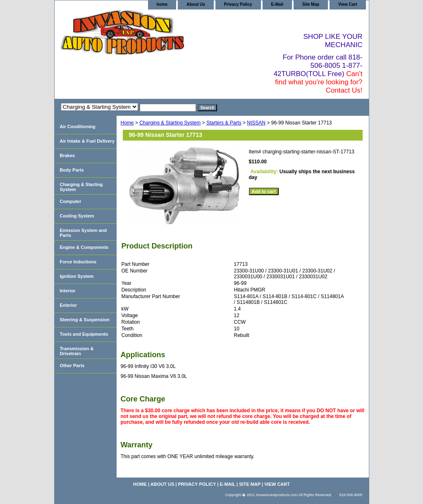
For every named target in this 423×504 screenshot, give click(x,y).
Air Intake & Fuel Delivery (87, 141)
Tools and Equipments (84, 334)
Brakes (68, 155)
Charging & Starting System (170, 123)
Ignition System (77, 276)
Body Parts (72, 170)
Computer (71, 201)
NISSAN (256, 123)
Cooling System (77, 216)
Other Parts (72, 365)
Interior (68, 291)
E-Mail (277, 4)
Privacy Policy (238, 4)
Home (127, 123)
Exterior (69, 305)
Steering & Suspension (85, 320)
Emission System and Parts (84, 233)
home (162, 4)
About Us (196, 4)
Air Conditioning (78, 127)
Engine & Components (84, 247)
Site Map (311, 4)
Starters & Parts (224, 123)
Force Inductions (78, 262)
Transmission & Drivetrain (77, 351)
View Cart (348, 4)
